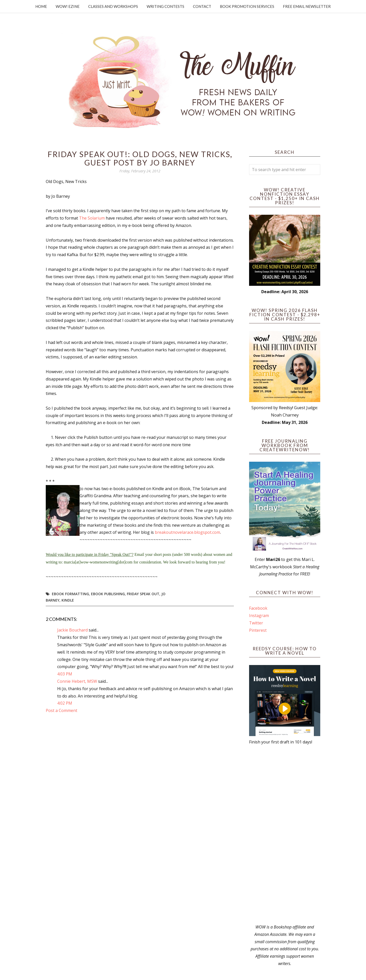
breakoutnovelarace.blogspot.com (187, 532)
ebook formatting (70, 594)
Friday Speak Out (143, 594)
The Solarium (92, 218)
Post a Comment (62, 710)
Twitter (256, 623)
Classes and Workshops (113, 6)
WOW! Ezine (68, 6)
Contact (202, 6)
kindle (68, 600)
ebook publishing (108, 594)
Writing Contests (165, 6)
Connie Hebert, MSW (77, 681)
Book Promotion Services (247, 6)
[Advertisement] (285, 835)
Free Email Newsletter (307, 6)
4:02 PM (65, 703)
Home (41, 6)
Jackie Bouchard (72, 630)
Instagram (259, 616)
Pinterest (258, 630)
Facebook (258, 608)
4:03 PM (65, 674)
